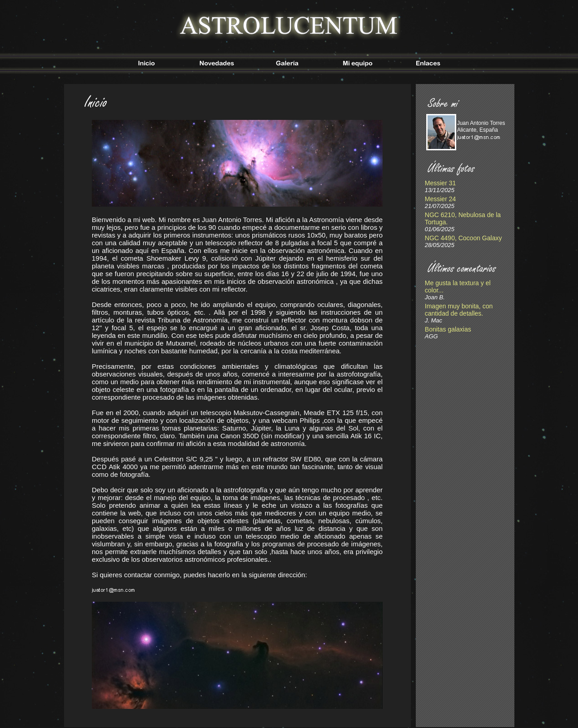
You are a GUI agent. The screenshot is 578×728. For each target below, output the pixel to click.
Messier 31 (440, 183)
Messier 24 (440, 199)
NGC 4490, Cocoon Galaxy (463, 238)
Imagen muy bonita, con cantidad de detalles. (459, 310)
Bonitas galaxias (448, 329)
